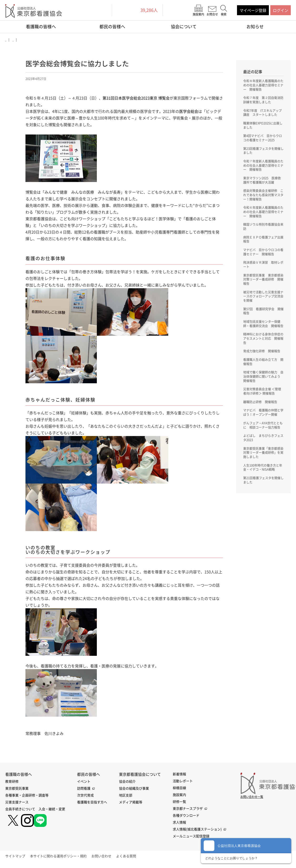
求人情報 (179, 824)
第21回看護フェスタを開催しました (263, 493)
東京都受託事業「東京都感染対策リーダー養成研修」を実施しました (263, 465)
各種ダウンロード (186, 817)
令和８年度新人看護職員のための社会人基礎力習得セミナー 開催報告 (263, 85)
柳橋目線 (179, 790)
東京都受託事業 (17, 790)
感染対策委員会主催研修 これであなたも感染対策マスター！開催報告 (263, 196)
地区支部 (126, 797)
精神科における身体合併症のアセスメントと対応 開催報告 (263, 346)
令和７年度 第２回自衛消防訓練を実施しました (263, 100)
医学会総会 (189, 113)
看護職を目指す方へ (92, 804)
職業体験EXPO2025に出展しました (263, 125)
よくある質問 (142, 858)
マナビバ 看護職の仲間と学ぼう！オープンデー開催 (263, 421)
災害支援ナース (17, 804)
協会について (184, 26)
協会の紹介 (127, 783)
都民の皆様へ (112, 26)
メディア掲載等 (131, 804)
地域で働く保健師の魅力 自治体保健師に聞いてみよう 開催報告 (263, 384)
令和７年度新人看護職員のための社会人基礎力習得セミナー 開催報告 (263, 166)
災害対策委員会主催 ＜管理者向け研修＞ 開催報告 (262, 399)
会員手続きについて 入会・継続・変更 (35, 811)
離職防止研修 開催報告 (261, 410)
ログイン (281, 10)
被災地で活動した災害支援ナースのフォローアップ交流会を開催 (263, 299)
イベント (84, 783)
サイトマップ (19, 858)
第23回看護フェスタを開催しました (263, 151)
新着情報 (179, 776)
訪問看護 (84, 790)
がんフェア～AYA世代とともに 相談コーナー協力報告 (263, 436)
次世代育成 (85, 797)
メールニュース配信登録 (191, 838)
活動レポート (183, 783)
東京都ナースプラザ (188, 810)
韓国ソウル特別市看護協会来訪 (263, 228)
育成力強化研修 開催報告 (263, 359)
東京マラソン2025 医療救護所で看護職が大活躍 (262, 181)
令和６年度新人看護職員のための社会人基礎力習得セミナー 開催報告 (263, 213)
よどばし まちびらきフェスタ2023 (263, 451)
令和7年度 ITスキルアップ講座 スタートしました (263, 113)
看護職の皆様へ (41, 26)
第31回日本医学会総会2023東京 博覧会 (136, 99)
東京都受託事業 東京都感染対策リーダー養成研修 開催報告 (263, 282)
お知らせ (255, 26)
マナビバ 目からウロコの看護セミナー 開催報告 (263, 254)
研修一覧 (179, 804)
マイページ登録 (253, 10)
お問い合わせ (113, 858)
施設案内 (179, 797)
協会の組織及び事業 (134, 790)
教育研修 (12, 783)
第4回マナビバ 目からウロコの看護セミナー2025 (262, 138)
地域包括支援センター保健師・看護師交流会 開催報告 (263, 329)
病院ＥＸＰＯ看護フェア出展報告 (263, 241)
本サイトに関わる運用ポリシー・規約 (66, 858)
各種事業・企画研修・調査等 (27, 797)
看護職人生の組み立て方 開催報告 (263, 369)
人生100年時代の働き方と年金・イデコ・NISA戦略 (263, 480)
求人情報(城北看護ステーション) (197, 831)
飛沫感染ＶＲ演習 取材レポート (263, 267)
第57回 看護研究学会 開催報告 (263, 314)
